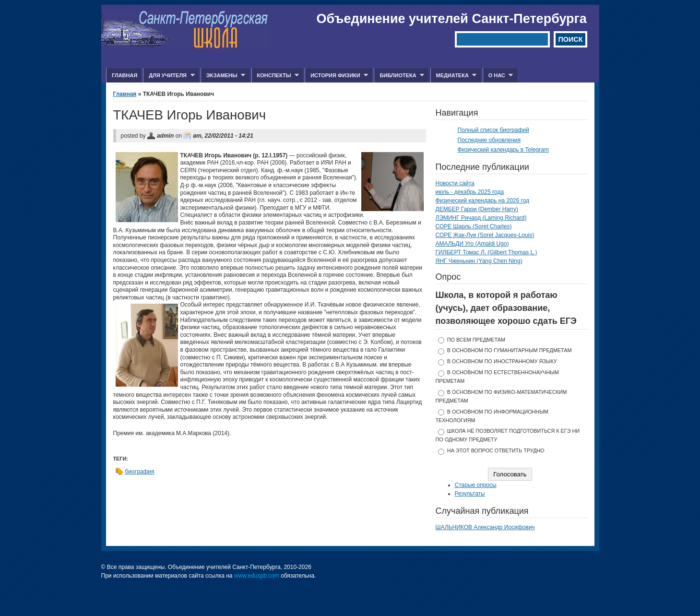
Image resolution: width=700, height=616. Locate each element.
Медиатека (454, 76)
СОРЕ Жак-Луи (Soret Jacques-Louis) (485, 235)
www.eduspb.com (257, 576)
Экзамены (223, 76)
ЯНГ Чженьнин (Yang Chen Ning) (479, 261)
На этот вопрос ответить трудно (496, 450)
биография (140, 472)
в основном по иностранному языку (502, 361)
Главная (125, 75)
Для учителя (169, 76)
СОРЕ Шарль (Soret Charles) (474, 226)
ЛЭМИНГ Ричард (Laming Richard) (481, 218)
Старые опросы (476, 485)
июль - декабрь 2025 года (470, 192)
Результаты (470, 494)
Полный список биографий (493, 130)
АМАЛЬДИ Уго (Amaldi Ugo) (472, 244)
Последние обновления (489, 140)
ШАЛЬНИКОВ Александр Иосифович (485, 527)
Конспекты (275, 76)
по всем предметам (476, 340)
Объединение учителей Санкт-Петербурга (452, 19)
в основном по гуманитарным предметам (510, 350)
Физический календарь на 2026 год (483, 201)
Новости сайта (455, 183)
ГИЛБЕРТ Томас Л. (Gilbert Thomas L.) (486, 252)
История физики (336, 76)
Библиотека (399, 76)
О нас (498, 76)
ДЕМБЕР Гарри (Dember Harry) (477, 209)
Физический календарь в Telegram (503, 150)
